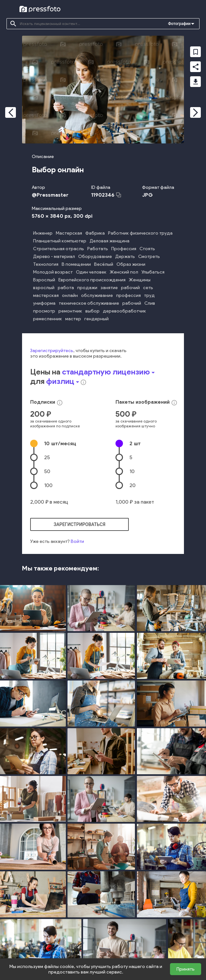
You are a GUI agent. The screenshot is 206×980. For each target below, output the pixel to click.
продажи (87, 288)
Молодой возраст (53, 272)
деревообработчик (124, 311)
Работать (98, 249)
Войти (77, 541)
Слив (150, 303)
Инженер (43, 233)
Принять (186, 969)
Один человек (91, 272)
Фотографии (179, 24)
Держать (125, 257)
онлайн (70, 295)
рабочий (130, 288)
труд (149, 295)
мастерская (46, 295)
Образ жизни (131, 264)
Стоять (147, 249)
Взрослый (44, 280)
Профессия (124, 249)
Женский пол (124, 272)
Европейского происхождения (92, 280)
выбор (92, 311)
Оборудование (95, 257)
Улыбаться (153, 272)
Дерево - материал (54, 257)
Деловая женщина (109, 241)
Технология (46, 264)
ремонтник (70, 311)
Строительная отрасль (59, 249)
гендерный (97, 319)
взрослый (44, 288)
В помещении (76, 264)
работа (66, 288)
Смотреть (149, 257)
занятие (109, 288)
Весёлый (104, 264)
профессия (128, 295)
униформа (44, 303)
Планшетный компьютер (60, 241)
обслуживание (97, 295)
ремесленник (48, 319)
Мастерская (69, 233)
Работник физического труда (140, 233)
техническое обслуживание (89, 303)
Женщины (140, 280)
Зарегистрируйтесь (52, 351)
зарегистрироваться (79, 524)
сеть (148, 288)
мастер (73, 319)
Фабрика (95, 233)
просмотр (44, 311)
